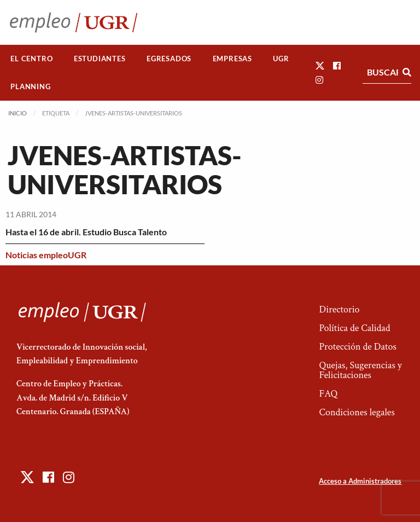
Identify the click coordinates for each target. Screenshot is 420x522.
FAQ (328, 394)
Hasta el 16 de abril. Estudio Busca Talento (86, 232)
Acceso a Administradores (360, 481)
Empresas (232, 59)
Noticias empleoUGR (46, 255)
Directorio (339, 309)
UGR (281, 59)
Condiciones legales (357, 412)
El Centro (31, 59)
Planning (30, 86)
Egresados (169, 59)
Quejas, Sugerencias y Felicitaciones (360, 370)
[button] (320, 65)
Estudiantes (100, 59)
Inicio (17, 113)
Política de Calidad (354, 328)
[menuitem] (32, 59)
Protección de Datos (357, 347)
